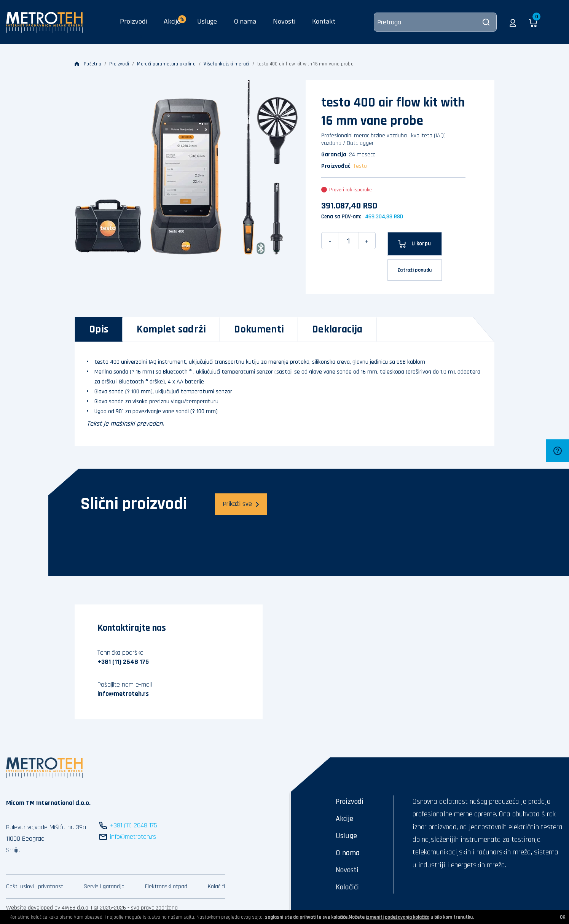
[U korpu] (415, 244)
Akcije (344, 819)
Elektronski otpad (166, 887)
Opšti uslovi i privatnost (35, 887)
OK (563, 917)
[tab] (99, 329)
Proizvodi (133, 21)
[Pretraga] (435, 22)
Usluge (207, 21)
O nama (245, 21)
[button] (513, 22)
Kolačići (216, 887)
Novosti (284, 21)
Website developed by (33, 908)
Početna (88, 64)
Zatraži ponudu (414, 270)
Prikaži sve (241, 504)
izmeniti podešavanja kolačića (398, 917)
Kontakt (324, 21)
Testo (360, 166)
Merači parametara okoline (166, 64)
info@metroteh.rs (123, 694)
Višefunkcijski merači (226, 64)
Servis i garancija (104, 887)
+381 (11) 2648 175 (123, 662)
